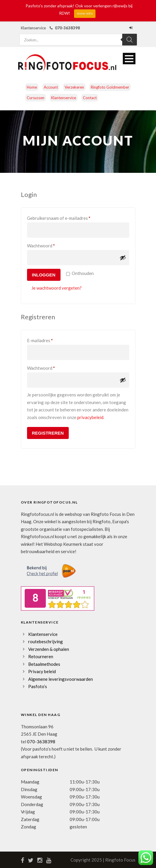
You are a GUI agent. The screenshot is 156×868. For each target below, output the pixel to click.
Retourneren (41, 656)
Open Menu (129, 59)
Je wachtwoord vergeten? (57, 288)
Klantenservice (64, 98)
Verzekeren (74, 87)
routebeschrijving (46, 641)
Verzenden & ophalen (49, 649)
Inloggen (44, 275)
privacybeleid (90, 417)
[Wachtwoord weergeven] (123, 258)
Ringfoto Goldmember (110, 87)
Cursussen (36, 98)
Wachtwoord (48, 245)
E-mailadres (47, 340)
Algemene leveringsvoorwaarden (61, 679)
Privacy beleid (42, 671)
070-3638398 (41, 742)
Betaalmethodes (44, 664)
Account (51, 87)
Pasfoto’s (38, 686)
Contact (90, 98)
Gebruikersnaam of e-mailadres (66, 217)
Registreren (48, 433)
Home (32, 87)
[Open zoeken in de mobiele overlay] (78, 36)
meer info (85, 13)
